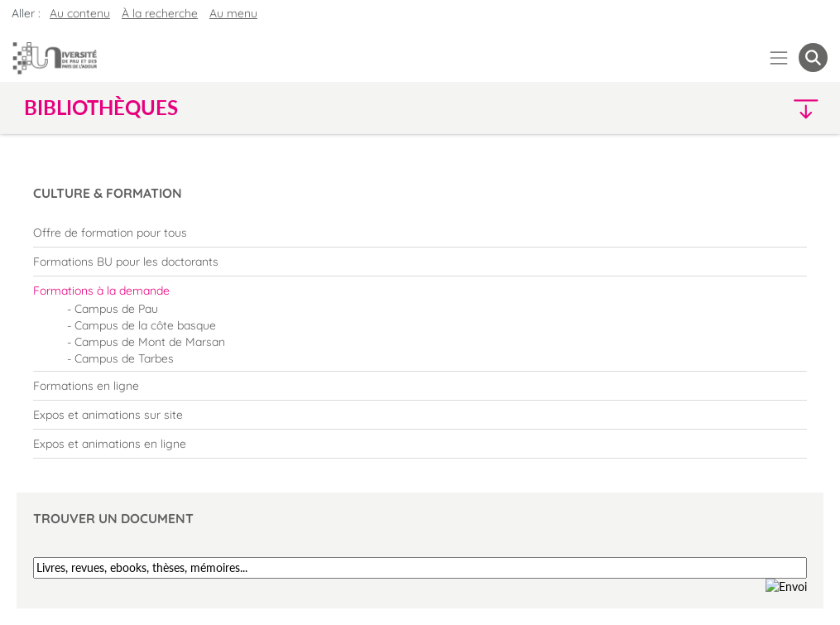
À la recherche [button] (160, 13)
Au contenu (80, 13)
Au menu (233, 13)
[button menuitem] (813, 58)
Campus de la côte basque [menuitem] (145, 325)
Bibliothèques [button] (101, 108)
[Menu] (779, 58)
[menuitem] (420, 233)
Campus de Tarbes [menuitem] (124, 358)
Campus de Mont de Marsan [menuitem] (150, 342)
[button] (730, 108)
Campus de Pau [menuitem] (116, 309)
